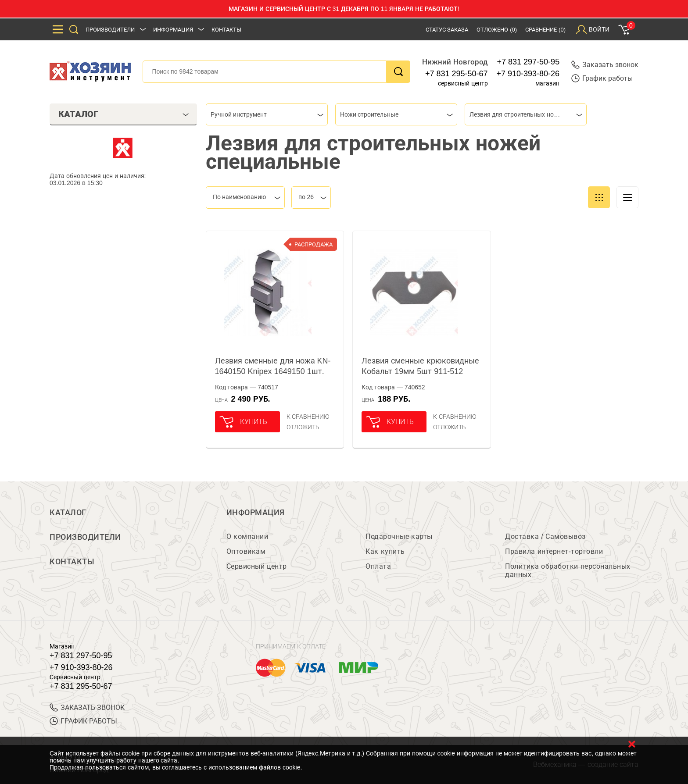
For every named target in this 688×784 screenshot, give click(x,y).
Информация (173, 30)
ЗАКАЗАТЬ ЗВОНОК (87, 707)
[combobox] (267, 114)
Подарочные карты (399, 536)
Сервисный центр (257, 566)
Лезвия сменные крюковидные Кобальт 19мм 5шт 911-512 (420, 366)
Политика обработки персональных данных (568, 570)
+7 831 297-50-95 (529, 62)
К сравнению (308, 417)
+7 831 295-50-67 (457, 74)
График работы (602, 78)
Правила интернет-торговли (554, 551)
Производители (110, 30)
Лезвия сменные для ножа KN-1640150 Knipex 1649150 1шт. (273, 366)
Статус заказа (447, 30)
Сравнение (545, 30)
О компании (247, 536)
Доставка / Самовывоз (545, 536)
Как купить (385, 551)
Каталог (68, 513)
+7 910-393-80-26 (528, 74)
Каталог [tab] (124, 114)
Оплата (378, 566)
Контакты (226, 30)
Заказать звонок (605, 65)
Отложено (497, 30)
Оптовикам (246, 551)
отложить (303, 427)
